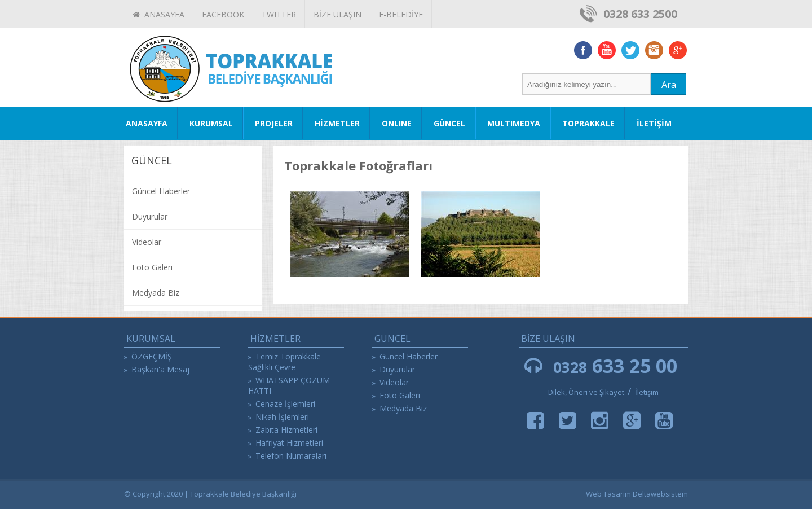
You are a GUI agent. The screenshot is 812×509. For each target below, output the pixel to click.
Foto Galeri (152, 267)
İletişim (647, 392)
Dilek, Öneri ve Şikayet (586, 392)
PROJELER (274, 123)
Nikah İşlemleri (282, 417)
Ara (669, 85)
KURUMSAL (211, 123)
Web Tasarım (608, 494)
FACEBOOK (223, 14)
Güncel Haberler (161, 191)
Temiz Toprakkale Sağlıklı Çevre (284, 362)
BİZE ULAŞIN (337, 14)
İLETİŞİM (654, 123)
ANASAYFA (158, 14)
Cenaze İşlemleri (285, 404)
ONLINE (397, 123)
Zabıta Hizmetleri (286, 430)
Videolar (147, 242)
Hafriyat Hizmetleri (289, 443)
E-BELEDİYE (401, 14)
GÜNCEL (449, 123)
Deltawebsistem (660, 494)
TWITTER (279, 14)
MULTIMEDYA (514, 123)
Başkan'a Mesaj (160, 369)
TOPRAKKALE (588, 123)
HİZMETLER (337, 123)
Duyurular (150, 216)
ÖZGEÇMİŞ (152, 356)
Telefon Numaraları (291, 456)
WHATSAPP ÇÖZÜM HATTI (289, 385)
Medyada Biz (156, 293)
